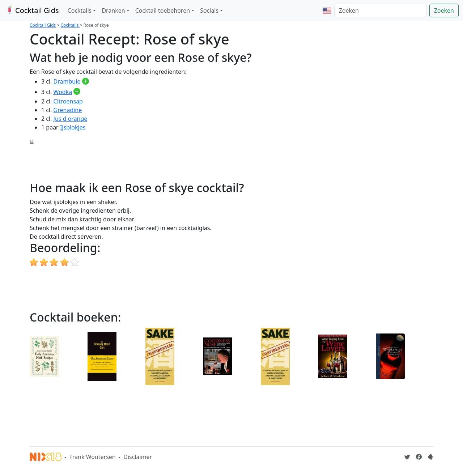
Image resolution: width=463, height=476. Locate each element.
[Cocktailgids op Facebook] (419, 457)
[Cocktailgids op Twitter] (407, 457)
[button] (327, 10)
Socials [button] (209, 10)
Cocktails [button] (80, 10)
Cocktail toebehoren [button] (163, 10)
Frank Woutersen (92, 457)
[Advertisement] (161, 162)
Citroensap (68, 101)
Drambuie (67, 81)
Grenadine (68, 110)
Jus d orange (71, 119)
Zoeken (444, 10)
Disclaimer (138, 457)
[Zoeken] (380, 10)
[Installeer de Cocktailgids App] (430, 457)
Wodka (63, 92)
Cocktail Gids (32, 10)
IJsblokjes (73, 127)
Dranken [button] (113, 10)
